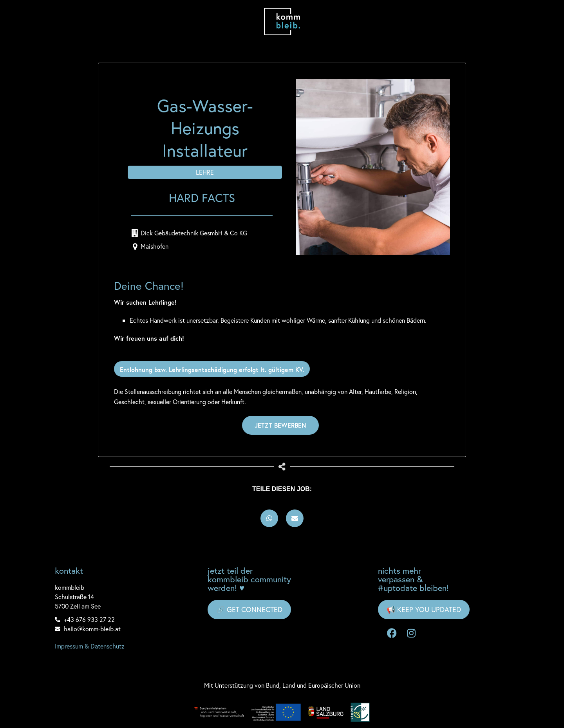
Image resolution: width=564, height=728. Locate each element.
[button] (269, 518)
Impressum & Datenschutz (90, 646)
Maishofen (155, 246)
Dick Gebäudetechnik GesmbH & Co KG (194, 233)
